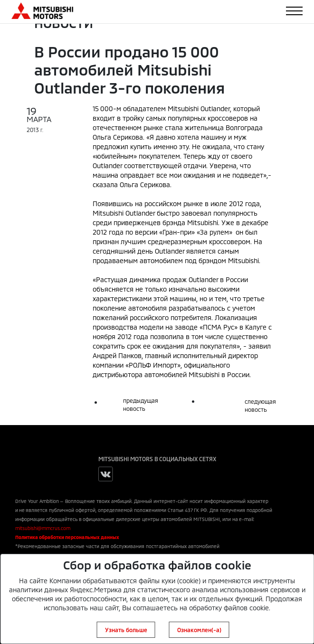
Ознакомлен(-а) (199, 630)
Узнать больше (126, 630)
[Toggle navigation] (294, 11)
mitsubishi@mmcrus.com (43, 528)
